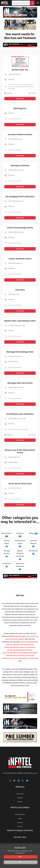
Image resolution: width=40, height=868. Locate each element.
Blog (20, 819)
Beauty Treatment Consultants (20, 554)
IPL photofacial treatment (16, 650)
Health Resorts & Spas (20, 542)
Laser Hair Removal (13, 85)
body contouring (32, 636)
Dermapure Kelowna (20, 166)
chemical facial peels (12, 647)
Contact (20, 798)
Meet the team (20, 815)
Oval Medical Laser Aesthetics (20, 414)
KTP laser (29, 650)
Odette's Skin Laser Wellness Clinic (20, 321)
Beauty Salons (7, 533)
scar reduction (31, 658)
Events (20, 802)
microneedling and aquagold (27, 653)
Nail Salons (20, 533)
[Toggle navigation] (39, 3)
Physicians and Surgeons (26, 85)
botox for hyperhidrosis (30, 642)
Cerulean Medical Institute (20, 135)
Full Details (20, 99)
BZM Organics (20, 108)
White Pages (12, 89)
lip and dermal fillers (10, 653)
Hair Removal (33, 551)
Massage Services (7, 552)
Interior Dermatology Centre (20, 228)
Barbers (32, 533)
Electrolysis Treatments (20, 565)
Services (20, 823)
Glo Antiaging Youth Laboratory (20, 197)
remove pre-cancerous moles (12, 658)
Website (9, 93)
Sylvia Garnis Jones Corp (20, 484)
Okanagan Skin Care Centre (20, 383)
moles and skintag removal (22, 656)
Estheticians (7, 564)
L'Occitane (20, 290)
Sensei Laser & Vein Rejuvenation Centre (20, 451)
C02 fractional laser (27, 645)
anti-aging (22, 636)
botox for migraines (13, 645)
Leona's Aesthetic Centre (20, 259)
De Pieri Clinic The (20, 70)
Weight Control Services (28, 87)
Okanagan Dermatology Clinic (20, 352)
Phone (32, 93)
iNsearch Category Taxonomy (20, 830)
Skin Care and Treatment (15, 87)
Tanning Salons (7, 542)
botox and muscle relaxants (15, 639)
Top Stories (20, 794)
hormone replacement (27, 647)
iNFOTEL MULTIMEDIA (16, 773)
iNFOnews (20, 787)
